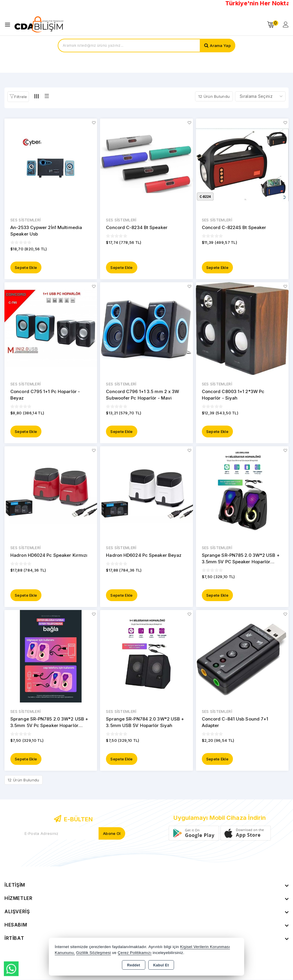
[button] (18, 97)
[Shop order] (260, 96)
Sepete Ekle (26, 267)
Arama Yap (220, 46)
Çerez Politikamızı (135, 953)
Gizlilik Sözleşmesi (93, 953)
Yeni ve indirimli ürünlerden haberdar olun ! (73, 847)
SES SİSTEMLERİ (25, 220)
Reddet (133, 965)
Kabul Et (161, 965)
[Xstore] (39, 25)
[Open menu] (9, 25)
